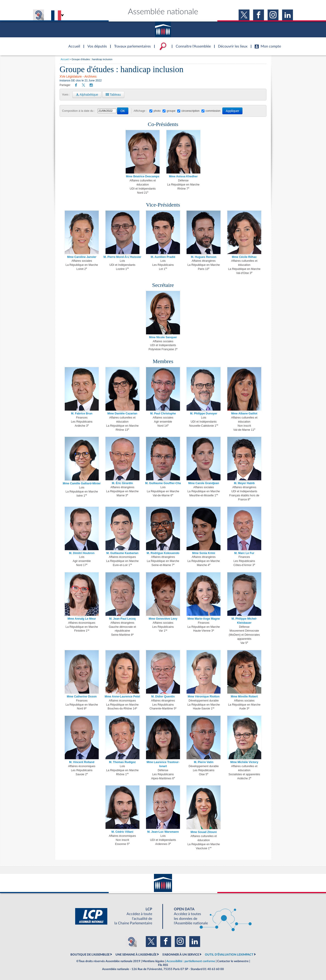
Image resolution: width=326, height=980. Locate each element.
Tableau (113, 95)
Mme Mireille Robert (244, 697)
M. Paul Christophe (163, 414)
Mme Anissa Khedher (183, 176)
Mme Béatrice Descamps (143, 176)
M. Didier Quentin (163, 697)
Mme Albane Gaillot (244, 414)
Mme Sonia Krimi (204, 553)
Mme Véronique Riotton (204, 697)
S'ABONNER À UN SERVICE (181, 955)
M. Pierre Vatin (204, 762)
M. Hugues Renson (204, 257)
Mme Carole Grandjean (204, 483)
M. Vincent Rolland (82, 762)
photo (157, 111)
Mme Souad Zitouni (204, 832)
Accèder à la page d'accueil (73, 44)
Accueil (65, 59)
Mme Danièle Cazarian (122, 414)
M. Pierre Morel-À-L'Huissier (122, 257)
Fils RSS (163, 965)
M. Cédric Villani (122, 832)
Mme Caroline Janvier (82, 257)
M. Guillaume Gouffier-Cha (163, 483)
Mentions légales (153, 961)
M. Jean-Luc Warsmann (163, 832)
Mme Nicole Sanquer (163, 337)
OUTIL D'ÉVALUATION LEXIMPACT (229, 955)
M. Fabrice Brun (82, 414)
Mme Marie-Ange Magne (204, 619)
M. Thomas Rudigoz (122, 762)
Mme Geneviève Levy (163, 619)
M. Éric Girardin (122, 483)
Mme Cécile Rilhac (244, 257)
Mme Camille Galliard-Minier (82, 483)
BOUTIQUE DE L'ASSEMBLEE (90, 955)
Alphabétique (87, 95)
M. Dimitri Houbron (82, 553)
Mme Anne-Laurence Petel (122, 697)
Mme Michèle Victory (244, 762)
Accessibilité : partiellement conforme (191, 961)
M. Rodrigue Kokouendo (163, 553)
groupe (171, 111)
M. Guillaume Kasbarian (122, 553)
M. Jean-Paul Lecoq (122, 619)
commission (213, 111)
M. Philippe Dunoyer (204, 414)
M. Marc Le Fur (244, 553)
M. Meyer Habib (244, 483)
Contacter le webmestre (233, 961)
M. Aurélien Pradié (163, 257)
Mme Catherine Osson (82, 697)
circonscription (190, 111)
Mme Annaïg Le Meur (82, 619)
